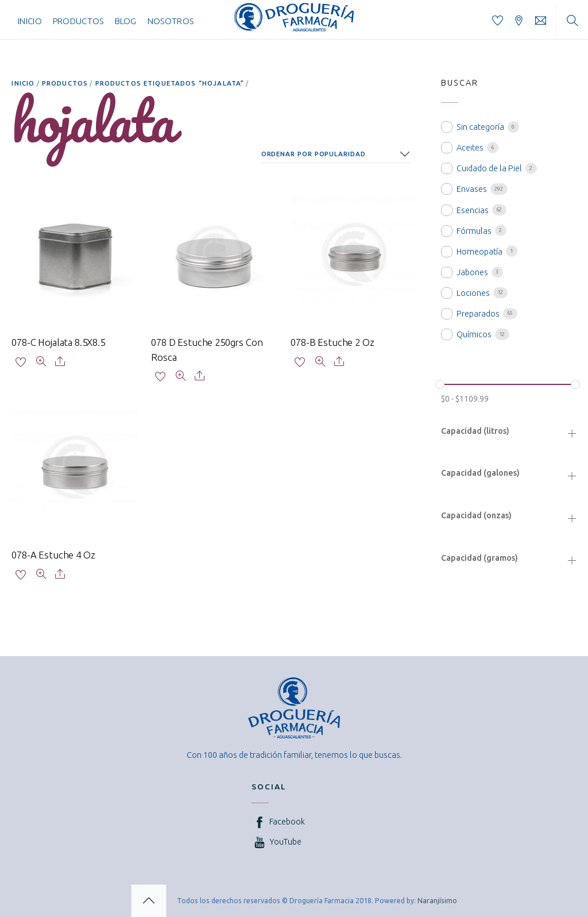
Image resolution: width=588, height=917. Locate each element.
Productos (78, 21)
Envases (472, 189)
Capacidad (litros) (475, 431)
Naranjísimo (437, 901)
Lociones (473, 293)
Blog (126, 21)
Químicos (474, 334)
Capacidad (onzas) (476, 515)
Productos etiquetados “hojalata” (169, 83)
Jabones (472, 272)
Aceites (470, 148)
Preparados (478, 314)
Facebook (278, 821)
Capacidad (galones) (480, 473)
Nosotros (171, 21)
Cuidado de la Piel (489, 168)
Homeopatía (479, 252)
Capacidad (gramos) (479, 558)
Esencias (473, 210)
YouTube (276, 842)
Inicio (30, 21)
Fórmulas (474, 231)
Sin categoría (480, 127)
